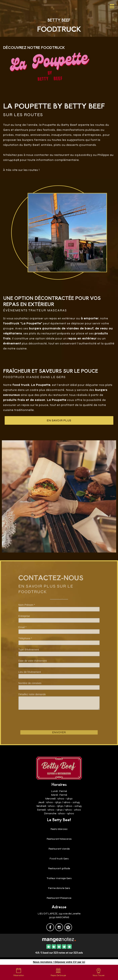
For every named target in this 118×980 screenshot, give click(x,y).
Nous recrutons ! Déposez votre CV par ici (59, 962)
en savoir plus (59, 420)
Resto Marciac (59, 829)
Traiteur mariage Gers (59, 878)
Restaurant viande (59, 849)
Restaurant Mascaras (59, 839)
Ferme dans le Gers (59, 888)
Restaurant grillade (59, 868)
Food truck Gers (59, 859)
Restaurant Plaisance (59, 898)
